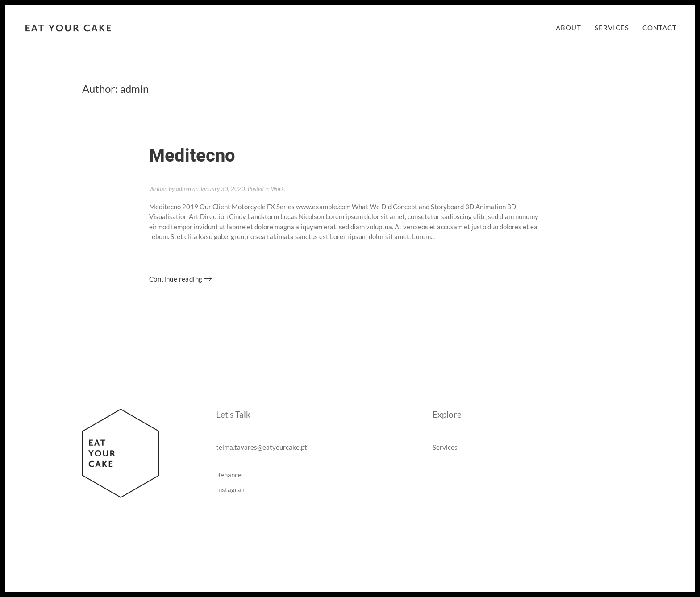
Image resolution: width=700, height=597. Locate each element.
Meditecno (192, 156)
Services (612, 28)
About (569, 28)
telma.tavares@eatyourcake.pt (262, 447)
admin (183, 189)
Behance (229, 475)
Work (277, 189)
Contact (660, 28)
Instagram (231, 489)
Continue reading (176, 279)
